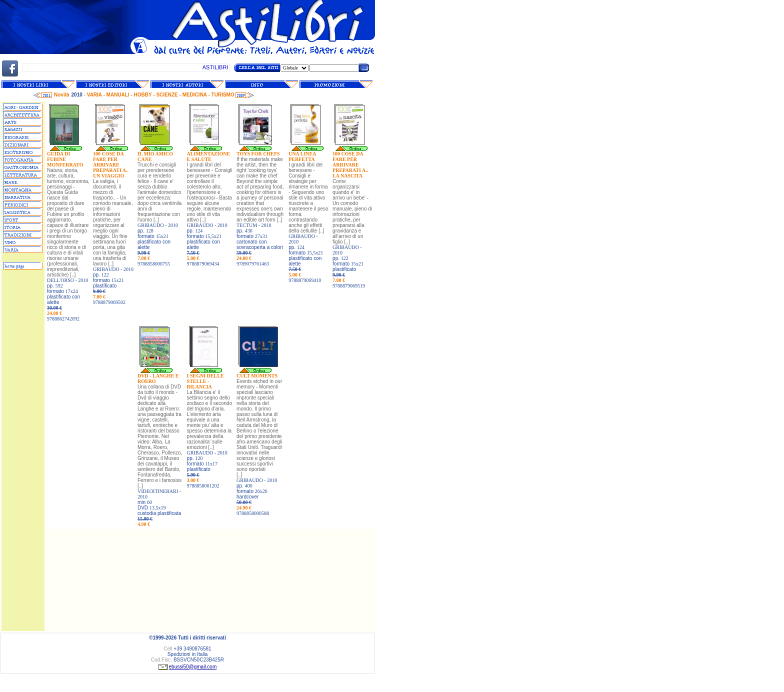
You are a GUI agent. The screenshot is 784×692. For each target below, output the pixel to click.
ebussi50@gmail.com (193, 667)
